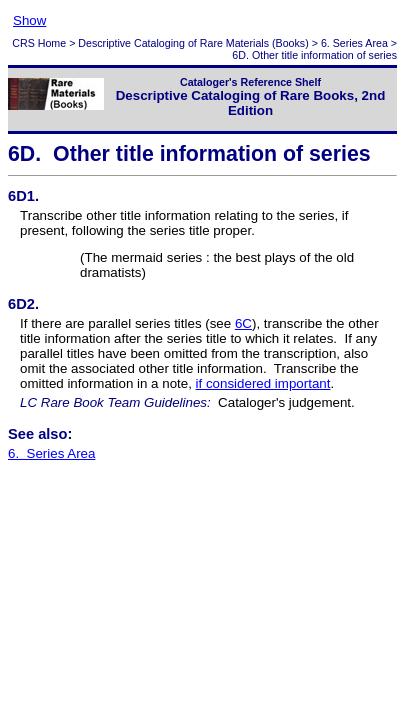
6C (243, 323)
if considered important (263, 383)
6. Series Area (354, 43)
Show (29, 20)
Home (52, 43)
